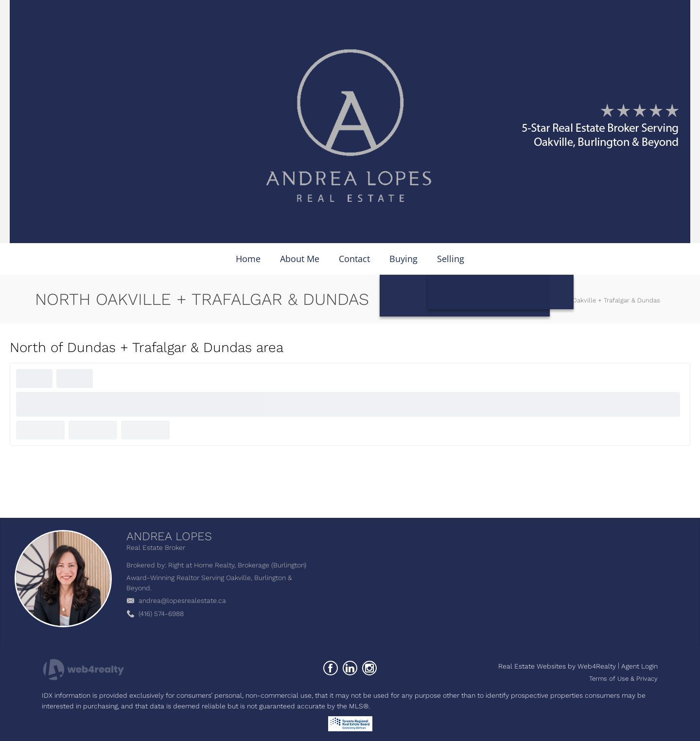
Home (535, 300)
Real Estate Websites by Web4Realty (557, 666)
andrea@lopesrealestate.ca (182, 600)
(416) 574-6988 (161, 614)
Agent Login (639, 666)
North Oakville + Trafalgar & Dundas (607, 300)
